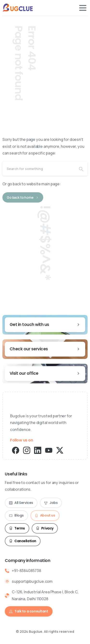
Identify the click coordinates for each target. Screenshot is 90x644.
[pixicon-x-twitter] (60, 450)
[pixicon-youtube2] (49, 450)
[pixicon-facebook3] (16, 450)
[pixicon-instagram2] (27, 450)
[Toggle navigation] (83, 8)
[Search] (39, 169)
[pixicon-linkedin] (38, 450)
